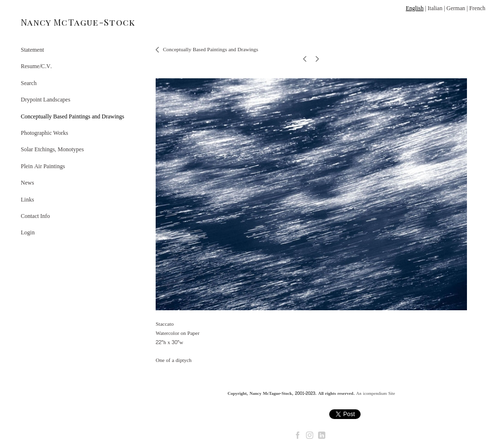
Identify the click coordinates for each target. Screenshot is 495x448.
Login (28, 232)
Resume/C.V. (36, 66)
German (456, 8)
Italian (435, 8)
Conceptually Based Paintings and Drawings (73, 116)
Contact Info (35, 216)
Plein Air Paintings (43, 166)
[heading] (45, 22)
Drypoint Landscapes (45, 100)
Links (27, 200)
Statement (32, 50)
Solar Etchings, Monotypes (52, 149)
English (415, 8)
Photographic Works (44, 133)
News (27, 183)
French (477, 8)
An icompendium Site (376, 393)
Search (29, 83)
